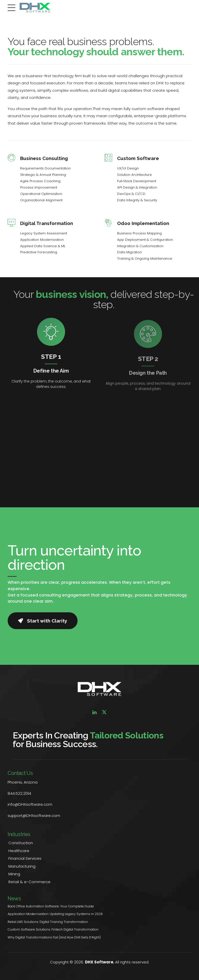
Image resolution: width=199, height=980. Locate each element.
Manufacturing (22, 866)
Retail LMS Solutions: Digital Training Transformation (48, 922)
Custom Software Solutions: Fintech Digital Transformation (53, 929)
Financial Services (25, 858)
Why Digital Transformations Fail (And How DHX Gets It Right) (54, 937)
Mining (14, 874)
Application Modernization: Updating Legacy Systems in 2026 (55, 914)
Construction (21, 843)
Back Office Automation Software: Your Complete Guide (51, 906)
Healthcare (19, 851)
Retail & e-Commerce (29, 882)
